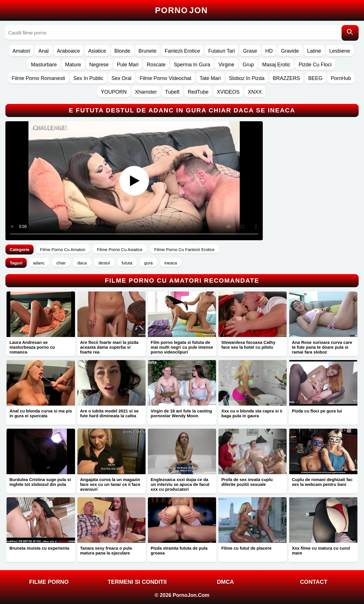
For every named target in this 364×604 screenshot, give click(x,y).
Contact (314, 582)
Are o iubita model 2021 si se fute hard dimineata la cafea (109, 413)
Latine (314, 51)
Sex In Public (88, 78)
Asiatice (97, 51)
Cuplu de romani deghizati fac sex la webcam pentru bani (322, 482)
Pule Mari (128, 65)
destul (104, 263)
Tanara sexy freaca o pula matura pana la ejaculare (106, 550)
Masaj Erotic (276, 65)
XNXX (255, 92)
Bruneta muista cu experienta (39, 548)
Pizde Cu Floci (315, 65)
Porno (181, 10)
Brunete (147, 51)
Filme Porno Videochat (166, 78)
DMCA (226, 582)
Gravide (290, 51)
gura (148, 263)
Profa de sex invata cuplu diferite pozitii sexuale (247, 482)
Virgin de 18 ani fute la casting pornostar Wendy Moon (181, 413)
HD (269, 51)
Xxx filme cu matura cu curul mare (321, 550)
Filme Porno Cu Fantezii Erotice (185, 249)
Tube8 (172, 92)
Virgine (226, 65)
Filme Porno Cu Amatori (62, 249)
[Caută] (350, 33)
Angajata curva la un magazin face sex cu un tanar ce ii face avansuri (110, 484)
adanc (39, 263)
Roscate (156, 65)
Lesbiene (340, 51)
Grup (248, 65)
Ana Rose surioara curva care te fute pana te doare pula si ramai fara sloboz (322, 347)
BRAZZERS (286, 78)
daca (82, 263)
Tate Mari (210, 78)
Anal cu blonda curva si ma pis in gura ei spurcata (41, 413)
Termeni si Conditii (137, 582)
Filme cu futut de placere (246, 548)
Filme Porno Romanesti (38, 78)
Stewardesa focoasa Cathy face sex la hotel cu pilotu (248, 345)
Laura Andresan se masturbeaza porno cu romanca (32, 347)
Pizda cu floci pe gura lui (317, 411)
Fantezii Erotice (182, 51)
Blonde (122, 51)
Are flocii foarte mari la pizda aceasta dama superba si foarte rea (109, 347)
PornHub (341, 78)
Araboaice (68, 51)
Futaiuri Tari (222, 51)
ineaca (171, 263)
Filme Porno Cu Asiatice (120, 249)
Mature (73, 65)
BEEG (315, 78)
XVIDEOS (228, 92)
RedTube (198, 92)
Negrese (99, 65)
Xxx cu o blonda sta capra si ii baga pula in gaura (252, 413)
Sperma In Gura (192, 65)
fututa (127, 263)
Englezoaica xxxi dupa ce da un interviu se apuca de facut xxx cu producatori (180, 484)
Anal (44, 51)
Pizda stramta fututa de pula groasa (179, 550)
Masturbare (44, 65)
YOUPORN (114, 92)
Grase (250, 51)
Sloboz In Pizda (247, 78)
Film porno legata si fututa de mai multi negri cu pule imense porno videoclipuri (182, 347)
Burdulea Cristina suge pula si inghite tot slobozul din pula (40, 482)
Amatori (21, 51)
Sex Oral (121, 78)
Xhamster (146, 92)
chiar (61, 263)
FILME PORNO (49, 582)
